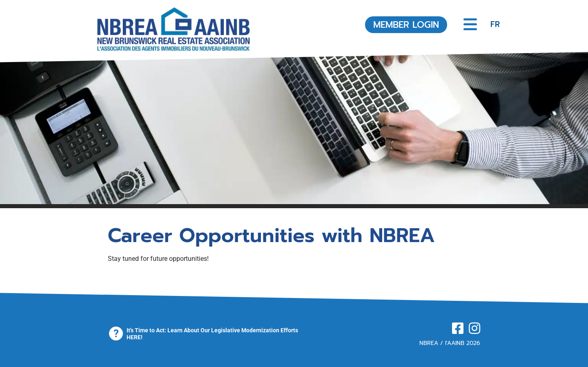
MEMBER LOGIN (406, 25)
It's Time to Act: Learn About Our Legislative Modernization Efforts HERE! (212, 334)
